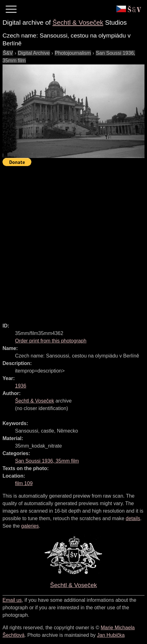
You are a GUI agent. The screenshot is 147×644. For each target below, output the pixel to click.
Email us (12, 600)
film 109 (24, 483)
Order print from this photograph (51, 341)
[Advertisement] (73, 242)
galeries (30, 526)
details (133, 518)
